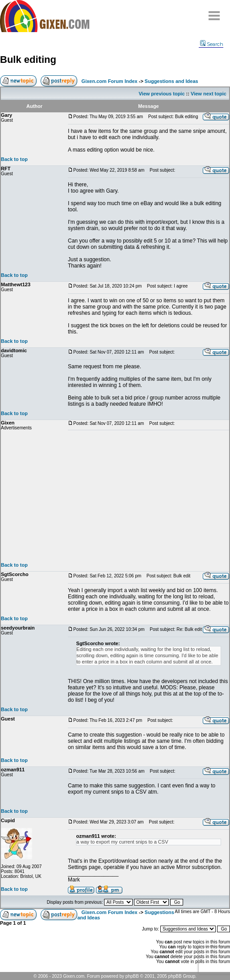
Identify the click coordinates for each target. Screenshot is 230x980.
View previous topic (161, 94)
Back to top (14, 159)
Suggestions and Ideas (171, 81)
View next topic (209, 94)
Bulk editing (28, 60)
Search (212, 44)
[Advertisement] (148, 496)
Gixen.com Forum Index (109, 81)
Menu (214, 12)
